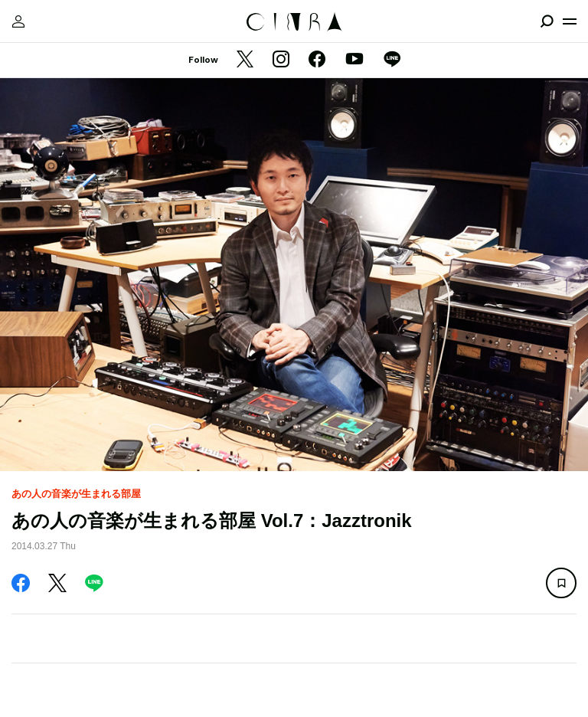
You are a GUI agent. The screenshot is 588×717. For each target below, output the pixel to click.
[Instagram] (281, 61)
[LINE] (392, 61)
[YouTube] (354, 61)
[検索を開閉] (547, 21)
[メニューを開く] (570, 21)
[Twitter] (245, 61)
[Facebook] (317, 61)
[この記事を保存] (561, 583)
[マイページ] (18, 21)
